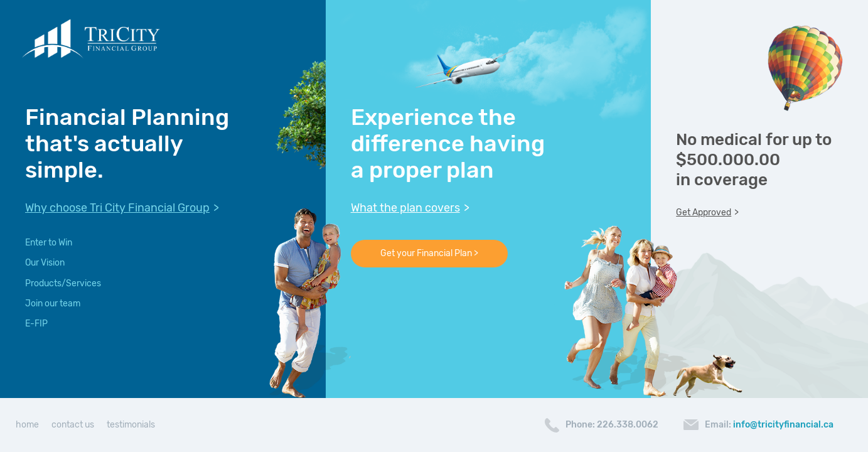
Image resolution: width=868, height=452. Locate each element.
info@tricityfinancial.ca (783, 425)
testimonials (131, 425)
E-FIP (36, 324)
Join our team (53, 304)
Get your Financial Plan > (429, 253)
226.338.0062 (628, 425)
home (27, 425)
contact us (73, 425)
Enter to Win (49, 243)
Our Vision (45, 263)
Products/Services (63, 283)
